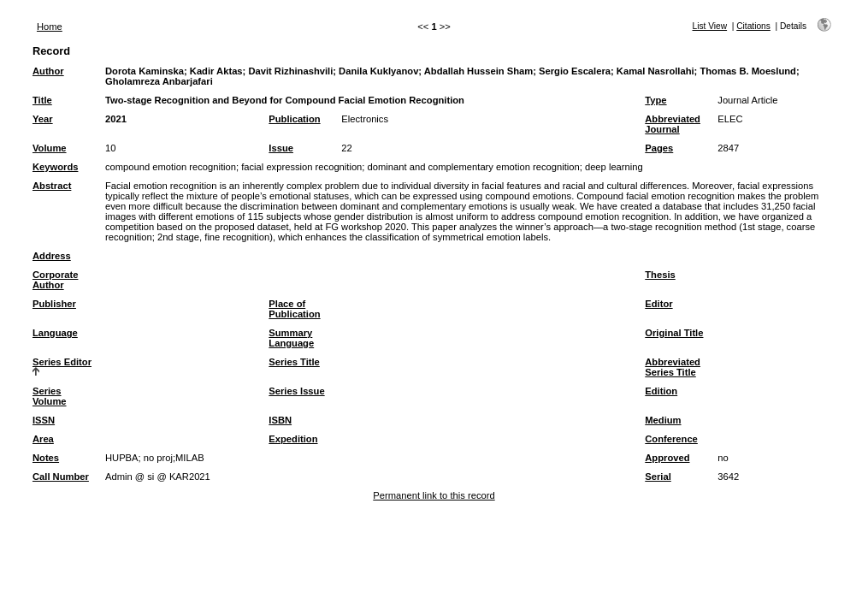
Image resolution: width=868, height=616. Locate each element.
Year (43, 119)
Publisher (54, 304)
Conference (671, 439)
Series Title (294, 362)
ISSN (44, 420)
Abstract (52, 186)
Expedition (293, 439)
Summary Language (291, 338)
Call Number (61, 477)
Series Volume (50, 396)
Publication (294, 119)
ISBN (280, 420)
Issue (281, 148)
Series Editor (62, 362)
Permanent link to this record (434, 495)
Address (52, 256)
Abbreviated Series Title (673, 367)
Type (655, 100)
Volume (50, 148)
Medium (663, 420)
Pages (659, 148)
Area (43, 439)
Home (50, 27)
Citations (753, 26)
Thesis (660, 275)
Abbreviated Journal (673, 124)
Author (48, 71)
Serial (658, 477)
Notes (46, 458)
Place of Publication (294, 309)
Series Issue (296, 391)
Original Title (674, 333)
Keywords (55, 167)
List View (710, 26)
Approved (667, 458)
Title (42, 100)
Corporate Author (55, 280)
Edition (661, 391)
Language (55, 333)
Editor (658, 304)
